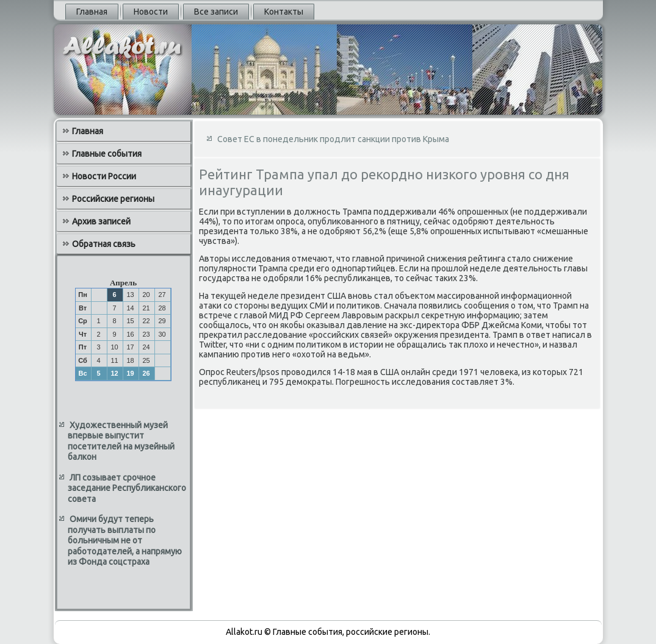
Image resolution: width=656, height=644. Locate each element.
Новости (151, 12)
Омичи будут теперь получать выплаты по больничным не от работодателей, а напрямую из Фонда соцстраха (125, 540)
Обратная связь (104, 244)
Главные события (107, 154)
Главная (92, 12)
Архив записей (101, 221)
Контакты (284, 12)
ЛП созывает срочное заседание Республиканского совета (127, 488)
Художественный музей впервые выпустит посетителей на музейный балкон (121, 441)
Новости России (104, 176)
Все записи (216, 12)
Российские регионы (113, 199)
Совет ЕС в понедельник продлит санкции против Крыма (333, 139)
